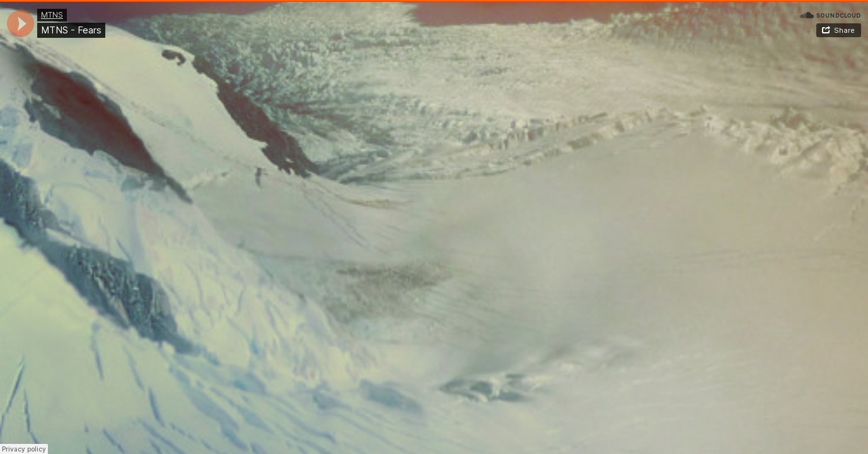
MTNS (52, 15)
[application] (20, 24)
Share (844, 30)
